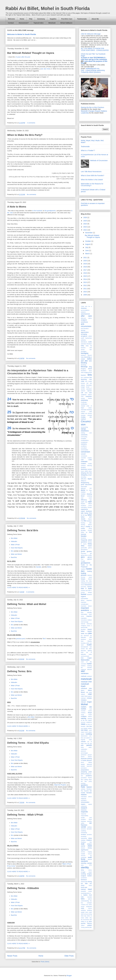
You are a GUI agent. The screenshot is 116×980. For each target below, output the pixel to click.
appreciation (85, 332)
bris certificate (85, 377)
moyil (82, 715)
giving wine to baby (86, 555)
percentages (84, 753)
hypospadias (84, 598)
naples (90, 720)
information (84, 614)
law (87, 649)
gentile (83, 551)
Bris (12, 551)
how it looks (86, 588)
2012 (85, 285)
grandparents (86, 563)
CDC (82, 396)
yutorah (87, 927)
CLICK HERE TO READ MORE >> (19, 587)
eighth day (84, 502)
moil (91, 709)
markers (83, 666)
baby (82, 346)
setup (90, 838)
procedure (84, 778)
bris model (89, 381)
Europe (90, 507)
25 (9, 412)
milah (90, 694)
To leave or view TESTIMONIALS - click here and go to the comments (94, 58)
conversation (84, 450)
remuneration (85, 802)
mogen (89, 702)
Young (83, 927)
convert (83, 454)
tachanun (84, 880)
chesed (83, 412)
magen (90, 658)
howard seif (84, 591)
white (87, 918)
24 (9, 399)
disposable (84, 487)
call (82, 393)
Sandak (39, 567)
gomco (90, 559)
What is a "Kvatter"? (88, 150)
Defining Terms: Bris (19, 671)
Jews (86, 634)
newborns (89, 722)
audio (90, 342)
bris (90, 375)
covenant (84, 462)
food (90, 532)
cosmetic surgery (86, 458)
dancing (90, 465)
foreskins (83, 538)
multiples (84, 716)
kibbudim (83, 637)
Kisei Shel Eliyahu (17, 548)
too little (84, 884)
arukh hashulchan (86, 338)
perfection (84, 755)
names (90, 716)
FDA (82, 521)
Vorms (90, 908)
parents (89, 745)
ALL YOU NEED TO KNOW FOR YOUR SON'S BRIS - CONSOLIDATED (95, 49)
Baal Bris (14, 557)
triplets (85, 895)
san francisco (86, 824)
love (82, 658)
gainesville (84, 548)
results (83, 818)
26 (9, 428)
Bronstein (89, 385)
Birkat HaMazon (66, 23)
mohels (83, 709)
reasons (84, 795)
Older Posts (69, 956)
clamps (83, 429)
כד (72, 399)
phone (83, 757)
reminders (84, 800)
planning (89, 764)
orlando (83, 742)
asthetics (83, 340)
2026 (85, 217)
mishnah (83, 698)
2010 (85, 292)
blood (90, 369)
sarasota (83, 829)
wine (90, 922)
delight (90, 475)
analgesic (84, 320)
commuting (84, 437)
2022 (85, 230)
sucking (83, 874)
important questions (85, 609)
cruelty (90, 464)
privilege (87, 774)
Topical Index (39, 23)
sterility (85, 867)
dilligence (84, 481)
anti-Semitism (85, 329)
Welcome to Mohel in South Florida (22, 34)
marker (89, 664)
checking (89, 410)
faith (82, 513)
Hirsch (90, 579)
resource (84, 810)
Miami (83, 690)
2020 (85, 261)
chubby (83, 417)
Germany (83, 553)
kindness (83, 639)
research (84, 808)
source (90, 854)
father (90, 515)
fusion (90, 546)
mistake (89, 698)
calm (86, 393)
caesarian (89, 389)
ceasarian (89, 396)
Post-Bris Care (67, 19)
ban (91, 350)
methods (84, 676)
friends (90, 542)
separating (84, 838)
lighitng (90, 651)
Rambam (89, 789)
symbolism (84, 878)
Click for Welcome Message (91, 34)
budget (83, 387)
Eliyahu (83, 504)
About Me (95, 19)
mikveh (83, 694)
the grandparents (50, 211)
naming (83, 718)
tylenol (90, 899)
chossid (90, 415)
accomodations (85, 310)
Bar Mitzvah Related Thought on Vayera (31, 53)
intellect (90, 620)
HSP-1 (90, 591)
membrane (85, 673)
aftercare (83, 318)
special (90, 859)
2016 (85, 273)
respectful (84, 812)
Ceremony (41, 19)
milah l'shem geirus (86, 696)
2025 (85, 221)
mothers (83, 713)
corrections (84, 456)
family (86, 513)
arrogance (84, 336)
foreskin (84, 536)
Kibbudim (14, 541)
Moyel (90, 713)
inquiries (89, 616)
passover (83, 751)
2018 (85, 267)
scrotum (83, 835)
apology (83, 330)
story (82, 870)
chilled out (84, 413)
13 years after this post (23, 57)
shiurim (83, 848)
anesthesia (84, 322)
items (89, 626)
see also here (45, 69)
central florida (86, 398)
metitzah (89, 676)
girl (91, 553)
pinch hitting (86, 762)
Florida (90, 530)
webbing (83, 910)
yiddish (90, 925)
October (88, 241)
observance (84, 736)
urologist (89, 903)
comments (84, 435)
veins (90, 905)
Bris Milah (14, 538)
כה (71, 412)
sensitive (89, 835)
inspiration (84, 618)
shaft (83, 844)
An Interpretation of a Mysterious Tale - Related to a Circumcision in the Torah (38, 372)
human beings (86, 592)
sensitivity (84, 836)
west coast (89, 912)
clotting (83, 433)
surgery (89, 874)
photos (90, 757)
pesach (90, 755)
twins (83, 899)
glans (83, 557)
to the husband (37, 211)
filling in (83, 527)
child (90, 412)
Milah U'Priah (15, 545)
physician (84, 759)
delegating (84, 475)
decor (90, 471)
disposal (83, 488)
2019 (85, 264)
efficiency (84, 500)
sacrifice (89, 821)
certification (84, 404)
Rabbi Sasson (86, 787)
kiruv (90, 639)
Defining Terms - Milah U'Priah (25, 815)
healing (89, 571)
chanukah (84, 410)
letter (90, 649)
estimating (84, 507)
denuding (83, 477)
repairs (83, 804)
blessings (84, 367)
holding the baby (86, 581)
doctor (83, 490)
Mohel (49, 567)
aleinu (90, 318)
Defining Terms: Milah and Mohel (27, 604)
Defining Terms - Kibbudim (23, 888)
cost (82, 460)
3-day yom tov (85, 306)
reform (90, 797)
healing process (84, 574)
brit (87, 383)
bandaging (85, 353)
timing (90, 882)
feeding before (86, 525)
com (91, 433)
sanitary (90, 827)
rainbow (83, 789)
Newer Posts (12, 956)
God (82, 559)
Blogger (69, 976)
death (86, 471)
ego (91, 500)
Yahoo (83, 925)
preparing (84, 772)
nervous (83, 722)
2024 (85, 224)
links (82, 652)
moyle (90, 715)
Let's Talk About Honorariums (91, 172)
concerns (84, 444)
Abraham (84, 308)
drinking (90, 496)
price (82, 774)
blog (90, 367)
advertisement (85, 314)
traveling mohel (86, 891)
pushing (83, 783)
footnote (83, 534)
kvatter (89, 645)
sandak (83, 827)
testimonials (84, 882)
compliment (84, 442)
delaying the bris (86, 473)
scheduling (84, 833)
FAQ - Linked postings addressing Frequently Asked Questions (93, 71)
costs (90, 460)
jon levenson (85, 636)
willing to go (85, 922)
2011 (85, 289)
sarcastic (89, 829)
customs (83, 465)
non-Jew (89, 726)
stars (82, 865)
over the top (88, 744)
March (88, 254)
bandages (84, 351)
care (90, 393)
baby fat (89, 346)
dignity (90, 479)
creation (83, 464)
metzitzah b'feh (86, 682)
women (83, 923)
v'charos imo (85, 905)
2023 (85, 227)
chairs (90, 408)
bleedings (84, 365)
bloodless (84, 371)
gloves (90, 557)
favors (90, 519)
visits (82, 908)
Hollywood (84, 583)
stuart (90, 872)
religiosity (84, 799)
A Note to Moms (17, 207)
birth (90, 361)
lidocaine (83, 651)
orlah (90, 740)
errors (90, 506)
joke (90, 633)
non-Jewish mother (86, 728)
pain (82, 745)
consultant (84, 448)
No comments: (32, 194)
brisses (83, 383)
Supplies (53, 19)
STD (91, 865)
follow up (84, 532)
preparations (85, 770)
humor (84, 594)
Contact (11, 23)
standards (84, 861)
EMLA (90, 504)
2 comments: (31, 123)
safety (83, 823)
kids (91, 637)
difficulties (84, 479)
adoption (83, 312)
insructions (84, 620)
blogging (83, 369)
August (88, 244)
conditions (84, 446)
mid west (89, 692)
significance (85, 850)
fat (82, 515)
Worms (89, 923)
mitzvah (83, 702)
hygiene (83, 597)
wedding (89, 910)
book (90, 372)
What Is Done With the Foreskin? (92, 176)
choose (90, 413)
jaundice (83, 629)
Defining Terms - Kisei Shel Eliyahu (28, 743)
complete (83, 439)
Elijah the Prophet (60, 785)
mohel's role (86, 707)
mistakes (84, 700)
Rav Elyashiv (85, 791)
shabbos (89, 840)
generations (84, 550)
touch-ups (84, 887)
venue (83, 907)
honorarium (88, 585)
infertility (89, 612)
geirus (90, 548)
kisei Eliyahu (86, 641)
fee (85, 521)
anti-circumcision (86, 325)
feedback (89, 521)
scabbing (83, 831)
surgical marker (86, 876)
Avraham (89, 344)
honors (90, 587)
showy (90, 848)
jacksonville (84, 627)
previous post (20, 639)
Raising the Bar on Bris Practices (92, 107)
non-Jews (84, 730)
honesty (90, 583)
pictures (89, 760)
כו (72, 428)
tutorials (90, 897)
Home (22, 19)
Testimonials (82, 19)
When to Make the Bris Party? (25, 135)
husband (89, 594)
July (87, 247)
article (90, 336)
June (87, 250)
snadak (83, 854)
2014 (85, 279)
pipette (83, 764)
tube (82, 897)
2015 (85, 276)
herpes (83, 579)
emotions (83, 506)
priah (90, 772)
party (82, 747)
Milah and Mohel (16, 554)
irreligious (84, 626)
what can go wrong (86, 914)
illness (83, 600)
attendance (84, 342)
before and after (86, 360)
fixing (90, 529)
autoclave (84, 344)
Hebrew (90, 575)
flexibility (83, 530)
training (83, 889)
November (89, 233)
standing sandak (86, 863)
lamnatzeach (84, 647)
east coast (86, 498)
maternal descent (86, 669)
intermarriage (85, 622)
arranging (84, 334)
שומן (91, 927)
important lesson (86, 606)
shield (90, 846)
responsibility (85, 816)
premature (84, 768)
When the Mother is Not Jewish (92, 180)
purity (90, 781)
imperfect (89, 600)
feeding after (86, 523)
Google (83, 561)
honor (83, 585)
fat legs (85, 515)
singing (90, 852)
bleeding (84, 363)
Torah (90, 885)
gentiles (89, 551)
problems (89, 776)
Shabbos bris (86, 842)
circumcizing (84, 427)
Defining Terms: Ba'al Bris (23, 530)
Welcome (11, 19)
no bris (88, 724)
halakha (83, 569)
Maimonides (85, 660)
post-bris (89, 766)
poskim (83, 766)
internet (83, 624)
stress (90, 870)
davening (84, 469)
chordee (83, 415)
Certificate (84, 402)
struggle (83, 872)
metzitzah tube (86, 688)
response (83, 814)
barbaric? (84, 355)
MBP (83, 671)
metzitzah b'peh (85, 685)
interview (89, 624)
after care (86, 316)
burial (88, 387)
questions (84, 785)
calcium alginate (86, 391)
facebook (89, 511)
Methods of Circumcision (99, 161)
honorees (84, 587)
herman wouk (86, 577)
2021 (85, 258)
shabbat (83, 840)
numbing (89, 734)
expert (83, 511)
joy (91, 636)
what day (84, 916)
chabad (83, 406)
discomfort (88, 485)
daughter (83, 467)
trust (90, 895)
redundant (84, 797)
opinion (88, 738)
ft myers (84, 544)
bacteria (83, 348)
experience (84, 509)
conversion (85, 452)
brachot (83, 375)
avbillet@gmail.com (92, 68)
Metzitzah (52, 23)
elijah (90, 502)
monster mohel (86, 711)
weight (83, 912)
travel (90, 889)
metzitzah (86, 679)
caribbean (84, 395)
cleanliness (85, 431)
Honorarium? (24, 23)
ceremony (84, 400)
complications (85, 440)
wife (91, 920)
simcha (83, 852)
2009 (85, 295)
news (83, 724)
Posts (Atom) (45, 962)
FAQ (31, 19)
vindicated (89, 907)
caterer (90, 395)
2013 (85, 282)
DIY (91, 488)
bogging (86, 372)
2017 (85, 270)
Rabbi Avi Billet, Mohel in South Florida (48, 8)
